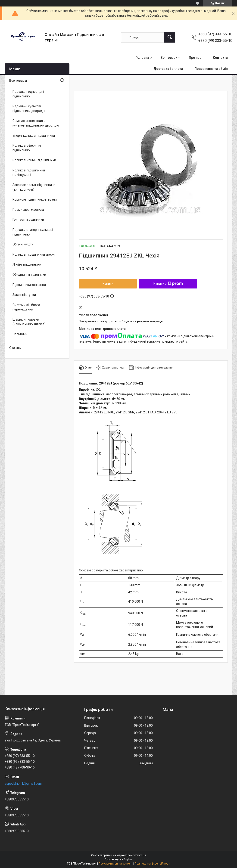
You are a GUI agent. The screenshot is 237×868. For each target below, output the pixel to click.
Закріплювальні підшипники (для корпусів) (34, 187)
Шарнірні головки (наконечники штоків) (29, 322)
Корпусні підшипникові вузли (35, 199)
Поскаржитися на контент (116, 864)
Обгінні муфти (23, 244)
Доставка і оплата (168, 69)
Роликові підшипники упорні (34, 254)
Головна (142, 58)
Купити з (168, 284)
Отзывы (15, 348)
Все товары (18, 81)
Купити (108, 284)
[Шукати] (170, 37)
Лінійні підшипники (27, 264)
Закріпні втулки (24, 295)
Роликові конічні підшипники (34, 160)
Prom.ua (141, 855)
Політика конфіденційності (152, 864)
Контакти (220, 58)
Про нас (195, 58)
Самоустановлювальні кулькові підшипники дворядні (36, 123)
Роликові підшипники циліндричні (29, 173)
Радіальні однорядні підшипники (28, 94)
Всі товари (169, 58)
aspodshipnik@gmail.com (23, 784)
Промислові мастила (28, 210)
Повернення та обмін (211, 69)
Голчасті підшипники (28, 220)
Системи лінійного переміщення (26, 307)
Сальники (20, 334)
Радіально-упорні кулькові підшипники (33, 232)
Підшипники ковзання (29, 285)
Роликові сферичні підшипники (27, 148)
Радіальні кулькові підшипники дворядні (29, 108)
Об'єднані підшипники (29, 275)
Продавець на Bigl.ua (119, 859)
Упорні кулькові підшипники (34, 136)
